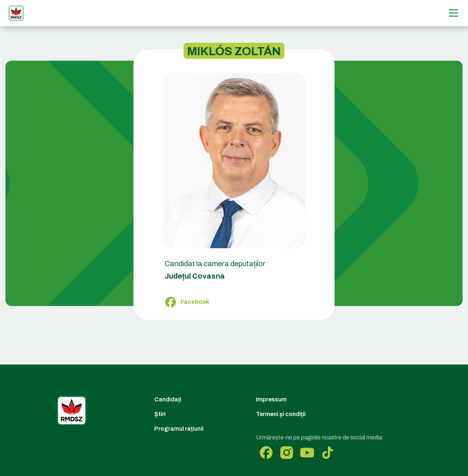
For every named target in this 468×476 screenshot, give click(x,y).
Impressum (271, 399)
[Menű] (454, 13)
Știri (160, 414)
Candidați (168, 399)
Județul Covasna (195, 276)
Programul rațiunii (179, 429)
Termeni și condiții (281, 414)
